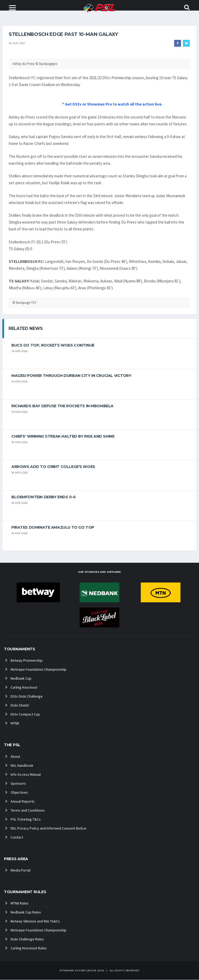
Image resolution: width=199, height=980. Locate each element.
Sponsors (18, 783)
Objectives (19, 792)
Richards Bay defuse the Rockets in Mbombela (62, 406)
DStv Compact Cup (25, 714)
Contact (17, 837)
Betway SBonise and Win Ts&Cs (35, 921)
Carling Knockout (24, 688)
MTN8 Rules (20, 903)
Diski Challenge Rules (27, 939)
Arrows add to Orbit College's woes (53, 467)
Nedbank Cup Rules (26, 912)
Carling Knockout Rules (29, 948)
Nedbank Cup (21, 679)
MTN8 (15, 723)
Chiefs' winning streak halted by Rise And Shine (63, 437)
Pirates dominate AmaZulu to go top (53, 528)
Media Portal (21, 870)
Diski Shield (20, 706)
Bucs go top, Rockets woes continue (53, 345)
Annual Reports (23, 801)
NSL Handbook (22, 765)
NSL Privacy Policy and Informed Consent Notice (48, 828)
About (15, 756)
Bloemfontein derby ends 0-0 (44, 497)
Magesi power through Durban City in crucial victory (71, 376)
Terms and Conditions (28, 810)
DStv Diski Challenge (27, 697)
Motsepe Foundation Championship (39, 670)
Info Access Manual (26, 774)
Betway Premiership (27, 661)
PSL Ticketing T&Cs (26, 819)
